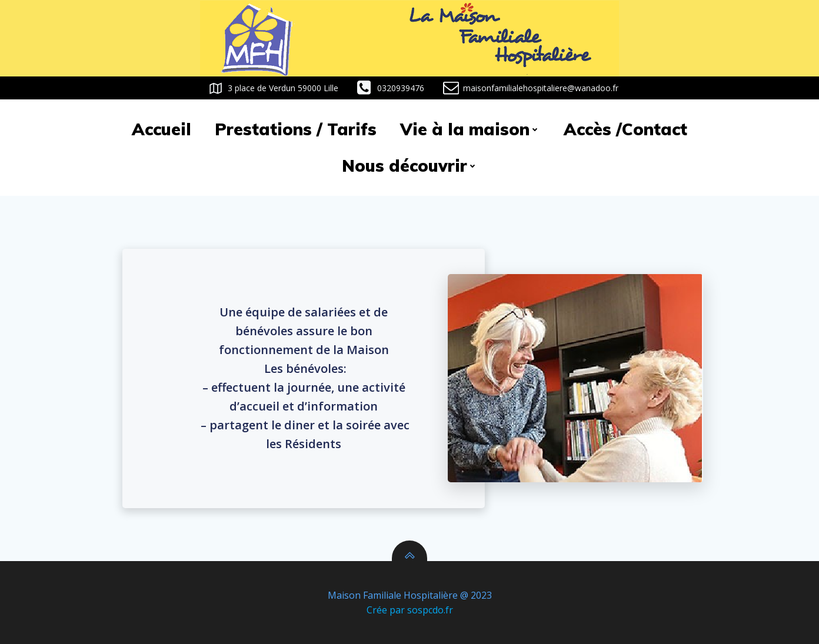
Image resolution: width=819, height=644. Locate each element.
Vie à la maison (470, 129)
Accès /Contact (625, 129)
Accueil (162, 129)
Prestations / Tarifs (296, 129)
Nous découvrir (410, 166)
